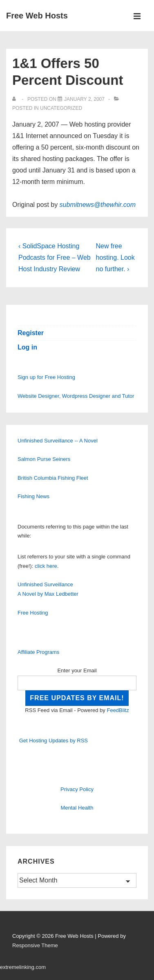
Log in (27, 347)
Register (31, 333)
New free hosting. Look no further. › (115, 257)
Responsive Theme (35, 945)
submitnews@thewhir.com (98, 205)
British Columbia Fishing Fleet (53, 478)
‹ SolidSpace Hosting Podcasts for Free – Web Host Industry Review (55, 257)
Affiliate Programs (38, 652)
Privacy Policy (77, 789)
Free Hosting (33, 613)
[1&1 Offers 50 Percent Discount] (84, 99)
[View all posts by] (16, 99)
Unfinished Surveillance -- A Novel (58, 441)
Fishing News (33, 496)
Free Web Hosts (37, 16)
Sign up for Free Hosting (46, 377)
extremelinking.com (23, 967)
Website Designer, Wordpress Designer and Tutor (76, 396)
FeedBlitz (118, 710)
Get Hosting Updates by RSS (54, 741)
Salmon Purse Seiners (44, 459)
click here (46, 566)
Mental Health (77, 808)
